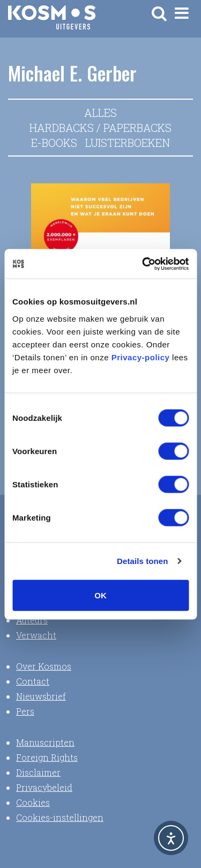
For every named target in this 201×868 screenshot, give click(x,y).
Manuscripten (45, 742)
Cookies (33, 802)
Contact (33, 681)
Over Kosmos (44, 666)
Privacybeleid (44, 787)
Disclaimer (38, 772)
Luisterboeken (128, 143)
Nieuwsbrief (41, 696)
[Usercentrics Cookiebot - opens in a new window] (143, 264)
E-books (54, 143)
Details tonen (142, 561)
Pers (25, 711)
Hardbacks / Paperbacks (100, 128)
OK (100, 595)
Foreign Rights (47, 757)
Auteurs (32, 620)
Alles (100, 113)
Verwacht (36, 635)
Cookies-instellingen (60, 817)
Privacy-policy (141, 357)
